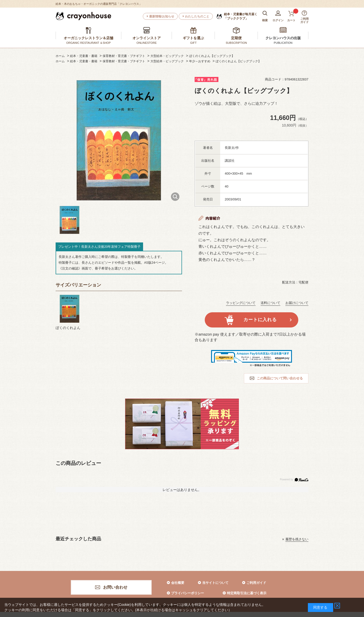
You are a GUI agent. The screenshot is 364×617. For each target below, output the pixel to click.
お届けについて (297, 303)
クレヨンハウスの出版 (283, 38)
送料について (270, 303)
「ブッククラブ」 (241, 16)
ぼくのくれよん (68, 328)
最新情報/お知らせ (162, 16)
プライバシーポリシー (188, 593)
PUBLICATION (283, 43)
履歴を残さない (297, 539)
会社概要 (178, 583)
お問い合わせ (115, 587)
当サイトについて (215, 583)
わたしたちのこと (197, 16)
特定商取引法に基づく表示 (247, 593)
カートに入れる (260, 320)
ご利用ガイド (256, 583)
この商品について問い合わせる (280, 378)
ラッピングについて (241, 303)
